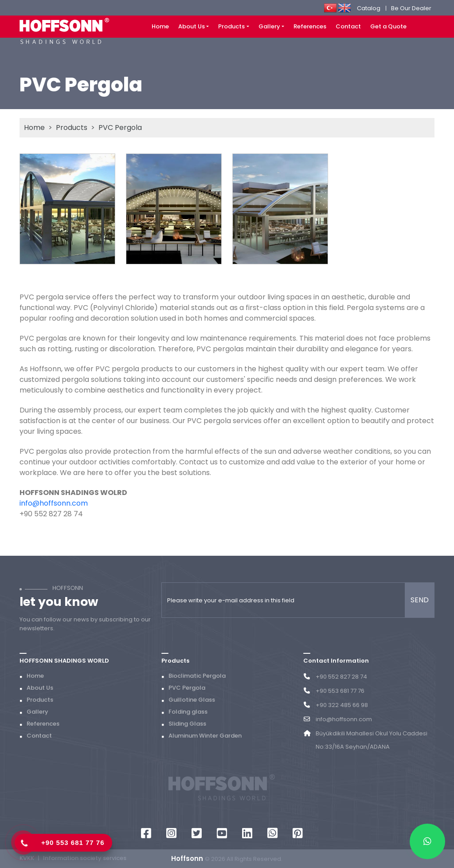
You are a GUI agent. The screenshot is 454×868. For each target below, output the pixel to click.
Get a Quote (388, 26)
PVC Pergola (120, 128)
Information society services (85, 858)
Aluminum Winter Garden (205, 736)
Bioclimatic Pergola (197, 676)
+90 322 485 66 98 (342, 705)
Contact (348, 26)
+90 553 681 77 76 (73, 842)
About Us (192, 26)
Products (231, 26)
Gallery (269, 26)
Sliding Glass (187, 724)
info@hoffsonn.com (54, 503)
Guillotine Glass (192, 700)
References (310, 26)
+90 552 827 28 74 (341, 677)
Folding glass (188, 712)
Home (160, 26)
